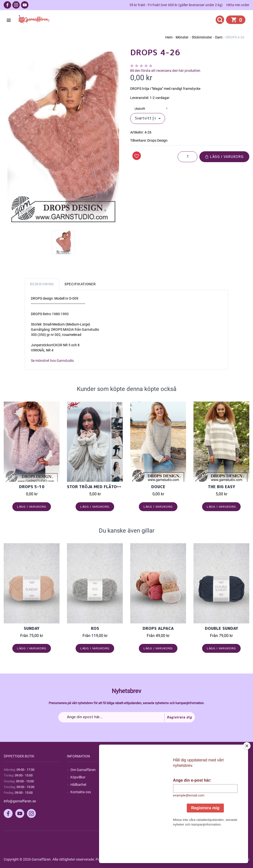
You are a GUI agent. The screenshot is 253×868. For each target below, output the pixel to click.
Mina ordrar (206, 777)
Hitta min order (238, 5)
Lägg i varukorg (224, 157)
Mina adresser (208, 785)
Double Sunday (221, 628)
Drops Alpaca (158, 628)
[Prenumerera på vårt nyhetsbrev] (127, 717)
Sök (137, 770)
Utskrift (140, 109)
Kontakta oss (81, 792)
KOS (95, 628)
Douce (158, 487)
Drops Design (157, 140)
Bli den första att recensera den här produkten (165, 71)
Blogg (138, 777)
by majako (241, 859)
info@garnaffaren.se (20, 801)
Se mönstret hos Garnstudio (52, 361)
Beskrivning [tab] (42, 284)
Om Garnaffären (83, 770)
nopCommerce (126, 859)
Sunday (32, 628)
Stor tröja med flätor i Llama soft (108, 487)
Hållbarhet (78, 785)
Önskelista (205, 799)
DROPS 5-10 (32, 487)
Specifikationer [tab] (80, 284)
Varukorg (204, 792)
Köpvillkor (78, 777)
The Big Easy (221, 487)
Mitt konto (205, 770)
